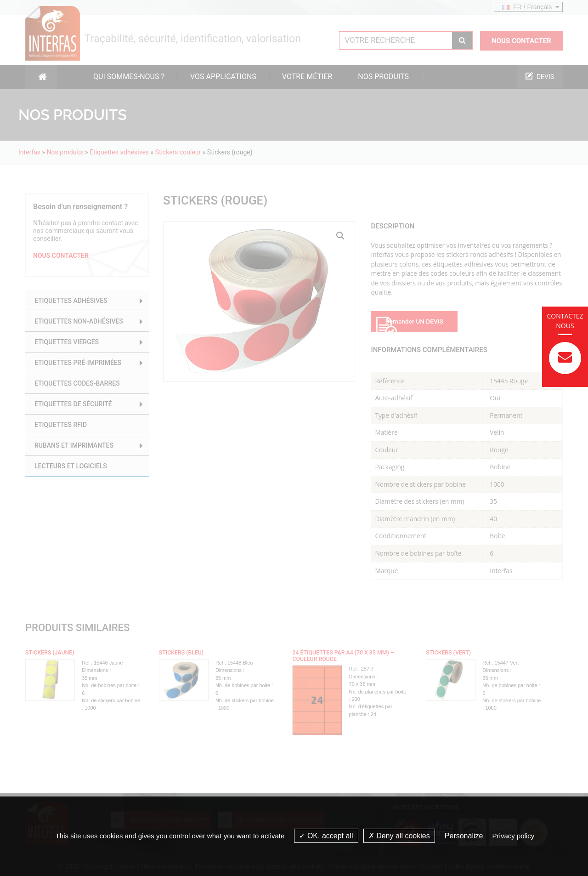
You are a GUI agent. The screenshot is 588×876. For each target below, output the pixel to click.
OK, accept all (326, 836)
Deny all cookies (399, 836)
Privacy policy (514, 836)
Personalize (464, 836)
